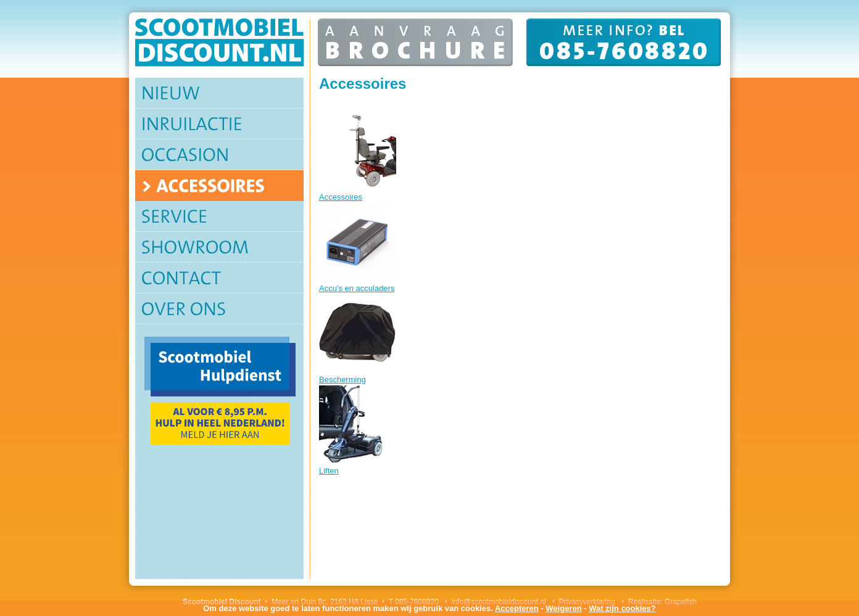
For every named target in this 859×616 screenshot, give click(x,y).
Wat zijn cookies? (622, 608)
